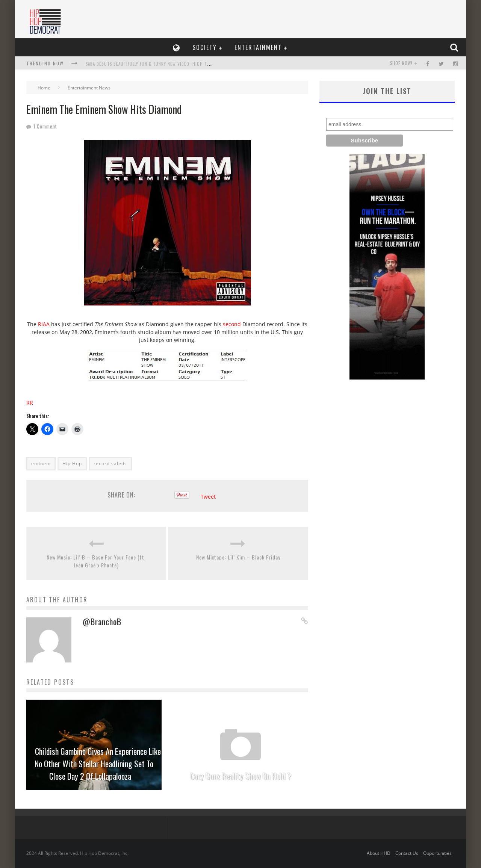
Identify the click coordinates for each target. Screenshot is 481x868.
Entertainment (258, 47)
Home (44, 88)
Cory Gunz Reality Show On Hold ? (241, 776)
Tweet (208, 497)
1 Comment (45, 126)
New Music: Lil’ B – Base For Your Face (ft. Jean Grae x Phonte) (96, 561)
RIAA (44, 324)
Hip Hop (72, 463)
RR (30, 403)
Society (205, 47)
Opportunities (437, 853)
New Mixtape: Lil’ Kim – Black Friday (238, 557)
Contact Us (407, 853)
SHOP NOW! (401, 63)
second (232, 324)
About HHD (379, 853)
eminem (41, 463)
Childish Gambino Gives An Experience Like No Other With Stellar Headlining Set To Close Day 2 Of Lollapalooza (98, 764)
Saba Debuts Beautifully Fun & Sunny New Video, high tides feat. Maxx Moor (169, 64)
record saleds (110, 463)
